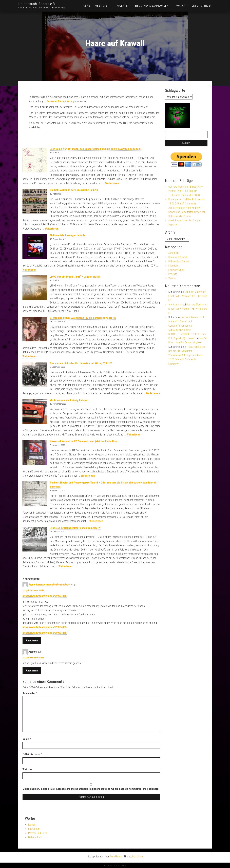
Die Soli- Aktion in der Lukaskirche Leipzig (74, 190)
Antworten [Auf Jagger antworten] (32, 671)
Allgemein (173, 253)
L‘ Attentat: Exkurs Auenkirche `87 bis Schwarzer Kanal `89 (83, 318)
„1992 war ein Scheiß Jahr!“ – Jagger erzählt (75, 277)
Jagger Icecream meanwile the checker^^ (49, 585)
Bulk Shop (138, 857)
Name (27, 739)
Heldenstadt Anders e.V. (37, 4)
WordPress (116, 857)
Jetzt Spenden (202, 6)
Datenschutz (35, 837)
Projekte (122, 6)
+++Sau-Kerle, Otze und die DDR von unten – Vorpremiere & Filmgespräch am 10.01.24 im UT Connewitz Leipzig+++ (187, 355)
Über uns (103, 6)
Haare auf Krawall (178, 257)
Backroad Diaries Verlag (60, 101)
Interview (173, 266)
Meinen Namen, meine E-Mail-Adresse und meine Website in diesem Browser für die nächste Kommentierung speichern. (91, 789)
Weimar (172, 278)
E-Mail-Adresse (32, 754)
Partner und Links (38, 833)
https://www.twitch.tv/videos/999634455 (45, 596)
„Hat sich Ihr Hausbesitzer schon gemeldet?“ (75, 528)
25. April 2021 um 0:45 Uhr (33, 590)
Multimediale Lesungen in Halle (68, 235)
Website (27, 769)
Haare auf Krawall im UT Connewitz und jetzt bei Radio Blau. (84, 441)
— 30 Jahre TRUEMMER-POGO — (185, 195)
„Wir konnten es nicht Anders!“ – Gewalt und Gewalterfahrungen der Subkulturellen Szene (187, 212)
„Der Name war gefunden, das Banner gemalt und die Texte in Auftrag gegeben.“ (96, 149)
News (87, 6)
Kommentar (30, 693)
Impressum (34, 829)
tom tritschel (175, 305)
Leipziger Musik (176, 270)
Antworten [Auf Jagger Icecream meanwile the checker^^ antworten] (32, 641)
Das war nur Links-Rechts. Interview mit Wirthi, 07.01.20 (81, 363)
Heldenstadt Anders (179, 261)
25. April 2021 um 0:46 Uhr (33, 658)
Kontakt (181, 6)
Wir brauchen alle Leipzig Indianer (69, 400)
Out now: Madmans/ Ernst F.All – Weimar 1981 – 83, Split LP (188, 296)
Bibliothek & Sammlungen (153, 6)
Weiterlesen (112, 183)
